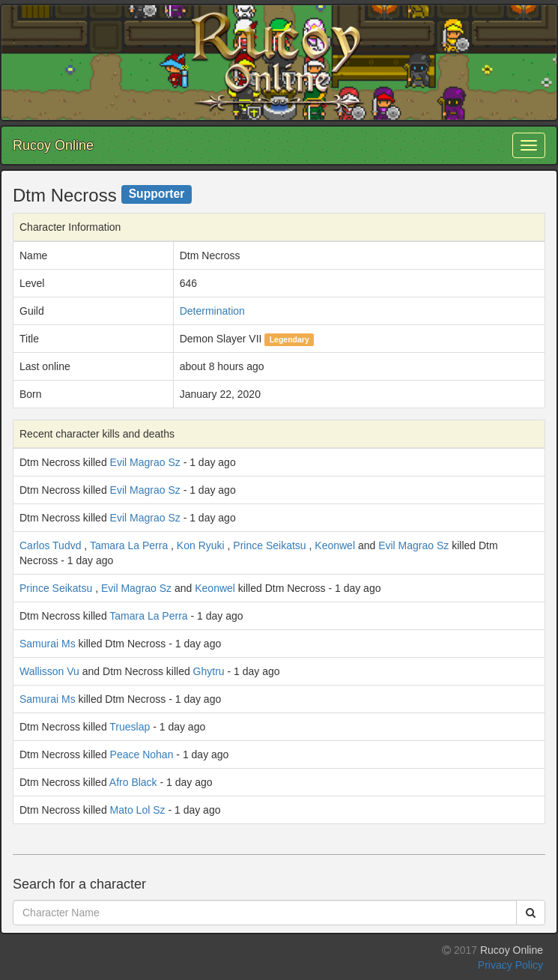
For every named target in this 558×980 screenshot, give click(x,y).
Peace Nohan (142, 754)
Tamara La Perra (129, 545)
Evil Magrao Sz (145, 462)
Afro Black (133, 782)
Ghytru (209, 671)
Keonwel (335, 545)
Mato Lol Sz (138, 810)
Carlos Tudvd (50, 545)
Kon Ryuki (201, 545)
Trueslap (130, 727)
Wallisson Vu (49, 671)
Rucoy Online (53, 145)
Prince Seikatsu (269, 545)
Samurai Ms (48, 644)
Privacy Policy (510, 965)
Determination (212, 311)
